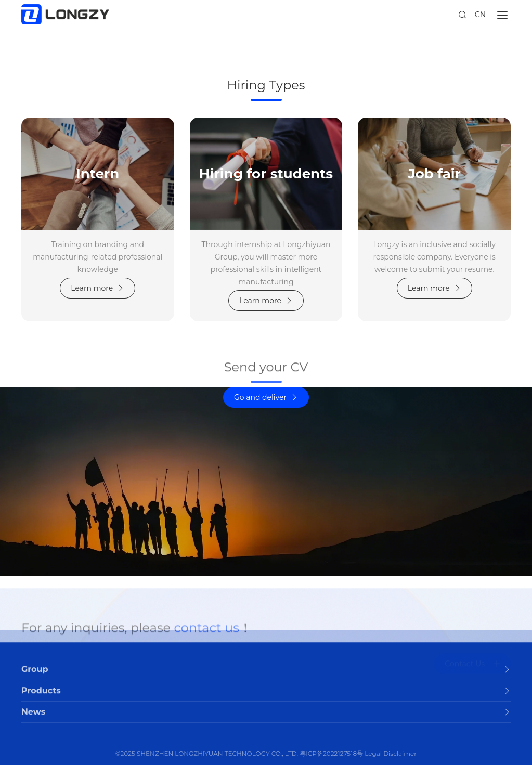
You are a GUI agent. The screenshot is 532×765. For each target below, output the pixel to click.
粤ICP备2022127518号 (331, 753)
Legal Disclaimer (391, 753)
